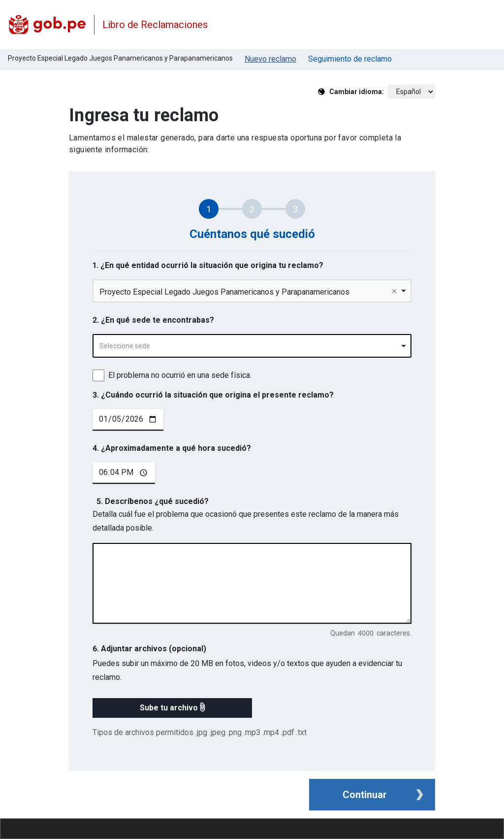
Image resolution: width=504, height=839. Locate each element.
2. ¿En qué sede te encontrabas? (153, 320)
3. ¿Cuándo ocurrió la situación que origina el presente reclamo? (213, 395)
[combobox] (252, 346)
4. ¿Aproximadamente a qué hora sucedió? (172, 448)
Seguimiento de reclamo (350, 59)
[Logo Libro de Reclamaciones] (47, 25)
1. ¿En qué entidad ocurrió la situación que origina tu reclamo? (208, 265)
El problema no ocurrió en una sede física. (180, 375)
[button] (172, 708)
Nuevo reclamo (270, 59)
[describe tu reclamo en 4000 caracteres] (252, 583)
